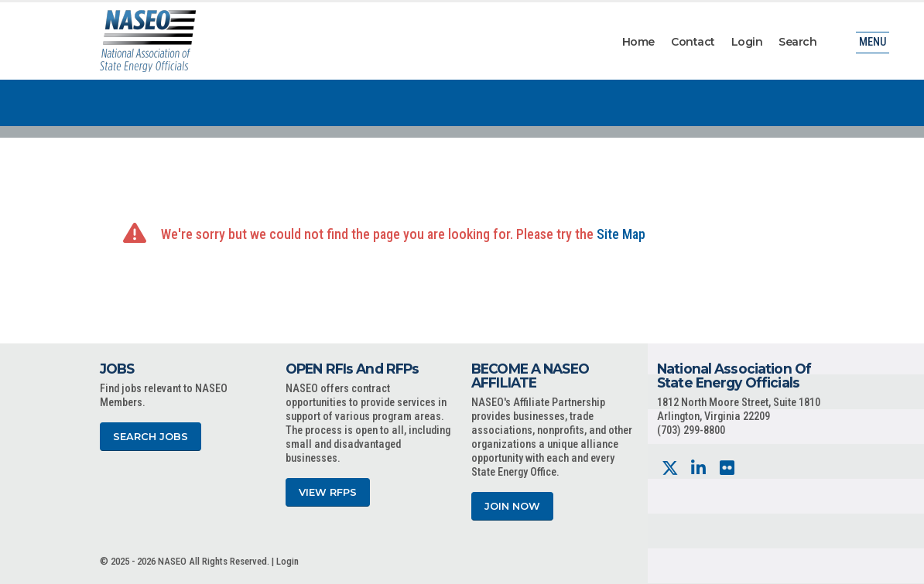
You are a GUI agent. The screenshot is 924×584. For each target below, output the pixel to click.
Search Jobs (151, 437)
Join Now (512, 506)
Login (747, 42)
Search (797, 42)
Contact (693, 42)
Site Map (621, 234)
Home (638, 42)
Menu (873, 42)
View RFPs (328, 492)
